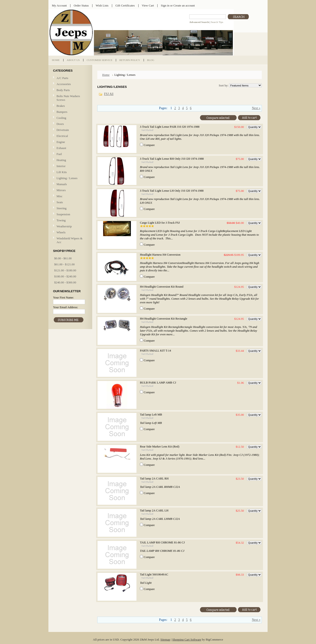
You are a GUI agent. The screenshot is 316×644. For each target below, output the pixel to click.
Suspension (63, 214)
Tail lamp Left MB (151, 415)
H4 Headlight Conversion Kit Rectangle (164, 319)
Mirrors (61, 190)
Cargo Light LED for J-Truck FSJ (160, 223)
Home (106, 75)
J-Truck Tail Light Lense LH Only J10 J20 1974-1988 (172, 191)
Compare (149, 145)
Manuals (62, 184)
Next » (256, 108)
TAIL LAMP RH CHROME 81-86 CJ (162, 542)
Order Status (81, 5)
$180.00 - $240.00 (65, 276)
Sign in (165, 5)
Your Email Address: (66, 307)
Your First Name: (63, 297)
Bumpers (62, 112)
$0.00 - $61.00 (63, 258)
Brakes (61, 106)
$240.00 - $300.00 (65, 282)
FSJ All (109, 94)
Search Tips (217, 22)
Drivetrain (70, 130)
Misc (60, 196)
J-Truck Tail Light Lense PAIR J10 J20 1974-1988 (170, 127)
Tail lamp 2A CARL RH (154, 479)
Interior (61, 166)
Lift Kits (62, 172)
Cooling (70, 118)
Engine (61, 142)
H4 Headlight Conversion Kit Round (162, 287)
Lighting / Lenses (70, 178)
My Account (59, 5)
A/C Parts (62, 78)
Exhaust (61, 148)
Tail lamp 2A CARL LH (154, 511)
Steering (62, 208)
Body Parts (70, 90)
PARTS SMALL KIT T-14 (155, 351)
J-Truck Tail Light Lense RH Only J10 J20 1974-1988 (172, 159)
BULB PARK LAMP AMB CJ (158, 383)
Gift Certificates (125, 5)
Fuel (59, 154)
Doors (60, 124)
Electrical (70, 136)
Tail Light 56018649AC (154, 574)
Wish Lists (102, 5)
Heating (61, 160)
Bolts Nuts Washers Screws (68, 98)
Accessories (64, 84)
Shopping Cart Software (187, 639)
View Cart (148, 5)
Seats (70, 202)
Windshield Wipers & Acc (70, 240)
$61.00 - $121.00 (64, 264)
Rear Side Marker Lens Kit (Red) (160, 447)
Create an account (184, 5)
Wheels (61, 232)
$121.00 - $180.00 (65, 270)
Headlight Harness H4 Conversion (160, 255)
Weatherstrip (64, 226)
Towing (61, 220)
